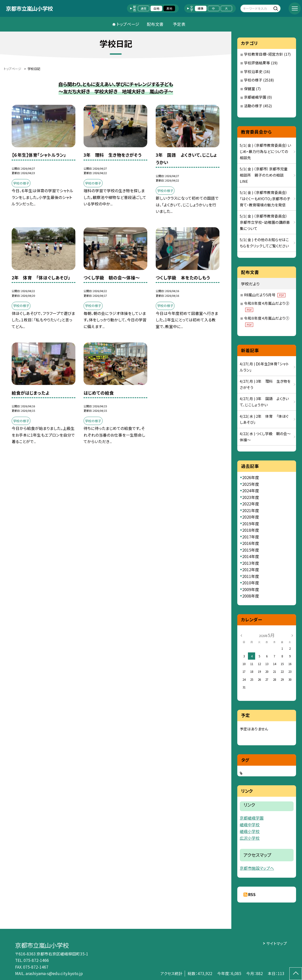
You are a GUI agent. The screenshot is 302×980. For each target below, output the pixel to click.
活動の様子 (253, 106)
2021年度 (251, 510)
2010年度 (251, 583)
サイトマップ (277, 943)
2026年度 (251, 477)
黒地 (169, 8)
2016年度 (251, 543)
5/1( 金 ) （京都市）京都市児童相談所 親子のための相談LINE (264, 175)
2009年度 (251, 589)
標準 (201, 8)
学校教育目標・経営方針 (264, 54)
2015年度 (251, 550)
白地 (156, 8)
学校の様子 (253, 80)
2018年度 (251, 530)
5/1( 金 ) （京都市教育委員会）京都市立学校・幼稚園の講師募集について (265, 222)
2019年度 (251, 524)
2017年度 (251, 537)
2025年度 (251, 484)
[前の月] (241, 635)
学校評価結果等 (257, 63)
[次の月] (292, 635)
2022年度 (251, 504)
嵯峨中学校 (250, 825)
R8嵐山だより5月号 (265, 295)
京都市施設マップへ (257, 868)
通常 (144, 8)
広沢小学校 (250, 838)
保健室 (250, 89)
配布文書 (155, 24)
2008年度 (251, 596)
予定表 (179, 24)
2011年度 (251, 576)
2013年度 (251, 563)
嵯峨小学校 (250, 831)
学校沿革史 (253, 71)
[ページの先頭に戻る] (296, 974)
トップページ (128, 24)
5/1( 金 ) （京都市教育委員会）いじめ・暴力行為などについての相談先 (265, 151)
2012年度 (251, 569)
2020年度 (251, 517)
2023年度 (251, 497)
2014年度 (251, 556)
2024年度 (251, 490)
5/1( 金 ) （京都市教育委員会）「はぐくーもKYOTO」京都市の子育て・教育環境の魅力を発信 (265, 199)
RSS (252, 894)
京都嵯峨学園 (255, 97)
